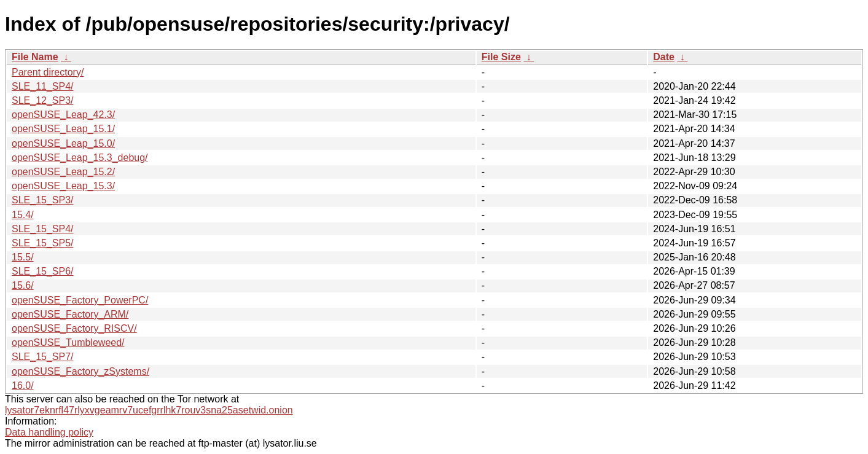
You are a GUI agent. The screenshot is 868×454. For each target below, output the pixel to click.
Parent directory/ (48, 72)
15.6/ (23, 285)
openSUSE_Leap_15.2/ (63, 172)
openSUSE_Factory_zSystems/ (80, 371)
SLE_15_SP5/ (43, 243)
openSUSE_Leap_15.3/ (63, 186)
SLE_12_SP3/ (43, 100)
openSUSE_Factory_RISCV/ (74, 328)
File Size (501, 57)
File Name (35, 57)
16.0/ (23, 386)
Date (664, 57)
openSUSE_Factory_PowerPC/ (80, 300)
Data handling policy (49, 432)
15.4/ (23, 215)
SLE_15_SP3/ (43, 200)
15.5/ (23, 257)
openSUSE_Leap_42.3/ (63, 115)
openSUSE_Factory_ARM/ (70, 314)
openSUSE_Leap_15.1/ (63, 129)
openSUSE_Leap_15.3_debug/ (80, 158)
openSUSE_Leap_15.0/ (63, 143)
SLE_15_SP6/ (43, 271)
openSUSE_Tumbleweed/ (68, 342)
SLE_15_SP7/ (43, 357)
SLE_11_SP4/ (43, 86)
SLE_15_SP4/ (43, 229)
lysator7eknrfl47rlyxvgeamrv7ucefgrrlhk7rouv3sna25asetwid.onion (149, 410)
